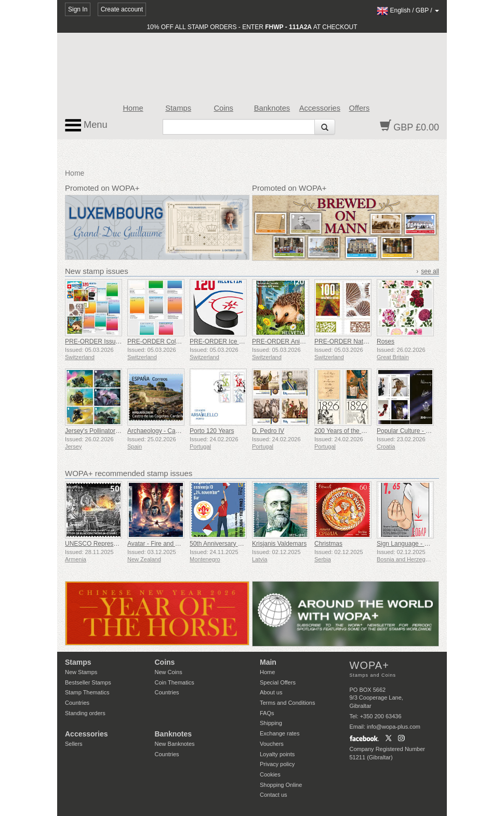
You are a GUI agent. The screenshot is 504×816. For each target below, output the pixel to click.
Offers (360, 108)
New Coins (169, 672)
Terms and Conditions (287, 703)
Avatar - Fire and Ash (157, 544)
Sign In (78, 9)
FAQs (267, 713)
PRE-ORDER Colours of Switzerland (178, 341)
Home (133, 108)
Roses (386, 341)
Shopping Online (281, 785)
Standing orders (85, 713)
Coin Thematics (175, 682)
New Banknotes (175, 744)
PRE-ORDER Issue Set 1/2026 (108, 341)
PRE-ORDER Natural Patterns (356, 341)
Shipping (271, 723)
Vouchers (272, 744)
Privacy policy (277, 764)
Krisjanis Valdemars (279, 544)
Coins (223, 108)
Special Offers (278, 682)
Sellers (74, 744)
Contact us (274, 795)
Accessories (320, 108)
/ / (408, 10)
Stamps (178, 108)
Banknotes (272, 108)
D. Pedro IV (268, 431)
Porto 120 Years (212, 431)
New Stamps (81, 672)
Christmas (328, 544)
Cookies (270, 774)
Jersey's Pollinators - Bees (102, 431)
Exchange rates (280, 733)
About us (271, 692)
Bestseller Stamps (88, 682)
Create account (122, 9)
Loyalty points (277, 754)
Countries (77, 703)
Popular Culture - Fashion (412, 431)
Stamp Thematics (87, 692)
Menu (86, 125)
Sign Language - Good (408, 544)
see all (430, 271)
